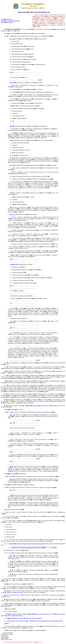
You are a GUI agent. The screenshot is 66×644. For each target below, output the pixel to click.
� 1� (12, 126)
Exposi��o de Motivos (7, 22)
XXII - (11, 428)
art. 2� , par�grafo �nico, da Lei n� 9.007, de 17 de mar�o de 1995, (39, 406)
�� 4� (10, 618)
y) (11, 296)
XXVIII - (13, 433)
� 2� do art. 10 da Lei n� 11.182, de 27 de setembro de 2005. (47, 621)
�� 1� (10, 614)
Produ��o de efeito (6, 19)
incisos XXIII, (11, 621)
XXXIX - (13, 439)
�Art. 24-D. (13, 214)
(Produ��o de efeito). (43, 391)
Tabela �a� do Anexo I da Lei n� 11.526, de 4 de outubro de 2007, (27, 544)
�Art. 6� (13, 165)
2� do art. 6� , (17, 614)
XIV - (11, 348)
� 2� (12, 466)
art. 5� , (5, 628)
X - (11, 77)
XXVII (16, 621)
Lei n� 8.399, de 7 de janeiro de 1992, (13, 592)
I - (11, 455)
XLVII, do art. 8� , (24, 621)
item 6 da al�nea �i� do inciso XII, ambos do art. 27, (37, 614)
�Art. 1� (13, 39)
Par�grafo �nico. (15, 264)
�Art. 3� (13, 415)
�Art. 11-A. (13, 207)
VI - (11, 333)
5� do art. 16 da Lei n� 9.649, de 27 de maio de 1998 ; (27, 618)
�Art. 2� (13, 83)
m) (11, 308)
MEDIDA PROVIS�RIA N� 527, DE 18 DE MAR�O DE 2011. (34, 12)
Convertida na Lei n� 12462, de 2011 (11, 21)
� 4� (12, 193)
